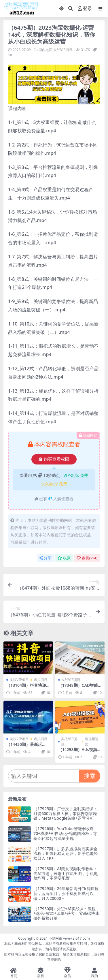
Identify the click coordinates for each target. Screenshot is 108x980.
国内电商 (46, 50)
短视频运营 (92, 741)
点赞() (87, 558)
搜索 (90, 776)
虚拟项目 (41, 680)
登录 (85, 9)
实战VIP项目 (63, 50)
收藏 (64, 558)
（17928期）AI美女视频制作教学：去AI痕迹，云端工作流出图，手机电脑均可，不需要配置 (66, 873)
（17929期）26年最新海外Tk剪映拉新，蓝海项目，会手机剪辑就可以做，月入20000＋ (66, 893)
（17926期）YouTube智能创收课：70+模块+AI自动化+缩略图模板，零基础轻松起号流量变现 (66, 833)
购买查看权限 (54, 459)
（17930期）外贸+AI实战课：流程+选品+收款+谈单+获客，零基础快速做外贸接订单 (66, 914)
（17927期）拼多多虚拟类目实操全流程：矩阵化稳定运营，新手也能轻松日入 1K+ (66, 854)
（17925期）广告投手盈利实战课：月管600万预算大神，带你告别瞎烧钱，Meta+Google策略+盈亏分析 (65, 813)
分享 (45, 558)
